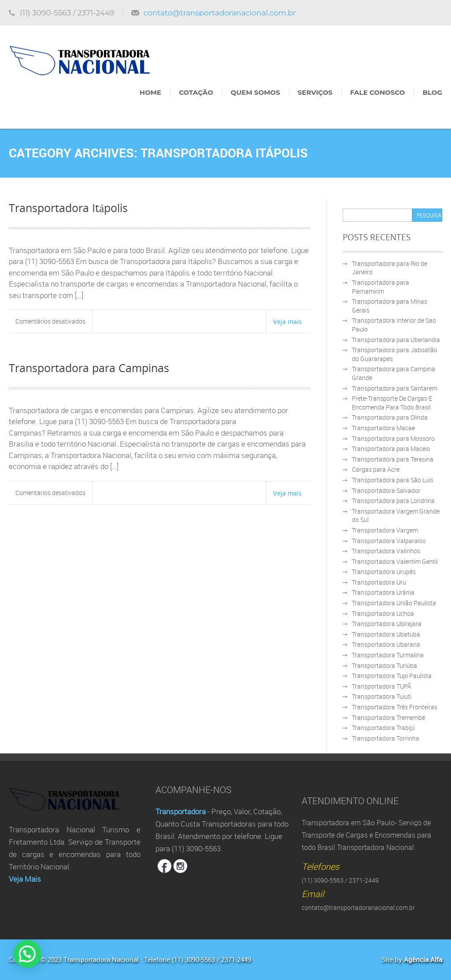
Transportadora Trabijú (383, 728)
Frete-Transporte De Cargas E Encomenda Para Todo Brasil (392, 403)
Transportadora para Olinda (390, 417)
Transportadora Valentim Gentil (395, 561)
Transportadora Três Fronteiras (395, 707)
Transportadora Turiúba (384, 665)
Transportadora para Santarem (395, 388)
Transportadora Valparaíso (389, 541)
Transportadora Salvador (386, 490)
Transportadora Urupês (384, 572)
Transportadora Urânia (383, 592)
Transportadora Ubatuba (386, 634)
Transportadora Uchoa (383, 613)
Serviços (315, 92)
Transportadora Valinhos (386, 551)
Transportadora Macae (383, 428)
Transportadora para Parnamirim (381, 287)
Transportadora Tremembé (388, 717)
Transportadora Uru (379, 582)
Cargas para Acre (376, 469)
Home (150, 92)
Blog (432, 92)
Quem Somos (255, 92)
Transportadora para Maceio (391, 449)
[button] (14, 958)
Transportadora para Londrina (393, 501)
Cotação (196, 92)
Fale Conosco (377, 92)
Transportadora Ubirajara (387, 624)
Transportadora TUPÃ (382, 686)
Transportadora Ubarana (386, 644)
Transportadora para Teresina (393, 459)
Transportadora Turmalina (388, 655)
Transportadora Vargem (385, 530)
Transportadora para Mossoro (393, 438)
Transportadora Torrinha (386, 738)
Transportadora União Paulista (394, 603)
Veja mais (287, 321)
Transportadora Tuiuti (382, 696)
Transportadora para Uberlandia (396, 340)
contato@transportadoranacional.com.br (220, 13)
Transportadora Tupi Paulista (392, 676)
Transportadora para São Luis (393, 480)
